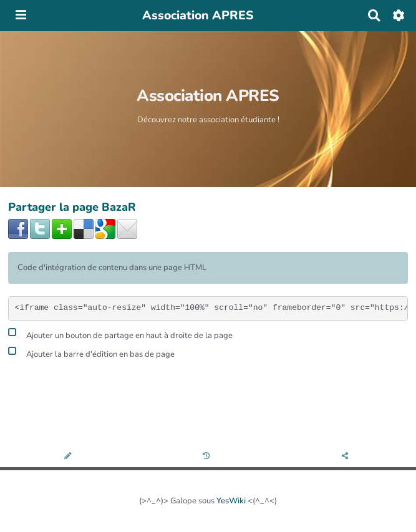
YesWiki (231, 501)
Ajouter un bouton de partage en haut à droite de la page (120, 334)
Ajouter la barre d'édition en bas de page (91, 353)
